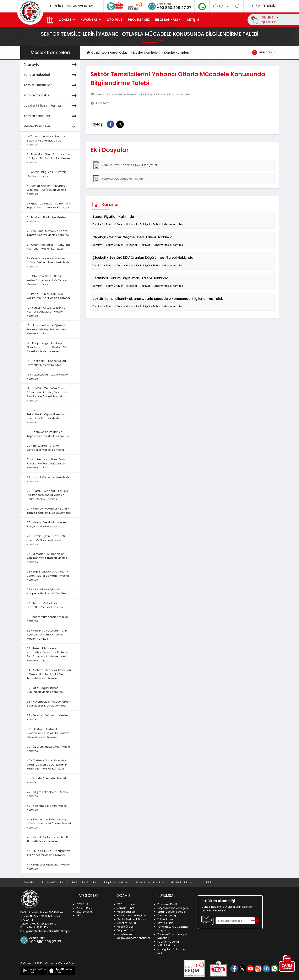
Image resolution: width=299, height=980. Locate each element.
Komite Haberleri (51, 75)
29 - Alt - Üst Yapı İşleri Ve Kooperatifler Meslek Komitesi (47, 592)
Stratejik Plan (165, 923)
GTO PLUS (115, 20)
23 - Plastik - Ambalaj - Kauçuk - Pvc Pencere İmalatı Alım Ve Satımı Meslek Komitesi (48, 495)
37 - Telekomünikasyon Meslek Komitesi (48, 717)
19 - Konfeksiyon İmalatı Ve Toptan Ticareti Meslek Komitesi (48, 434)
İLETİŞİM (193, 20)
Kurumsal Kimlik (167, 904)
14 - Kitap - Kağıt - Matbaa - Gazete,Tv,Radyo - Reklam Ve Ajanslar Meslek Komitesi (47, 347)
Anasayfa (51, 65)
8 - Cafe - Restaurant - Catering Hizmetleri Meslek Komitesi (48, 247)
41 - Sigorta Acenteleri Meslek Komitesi (47, 780)
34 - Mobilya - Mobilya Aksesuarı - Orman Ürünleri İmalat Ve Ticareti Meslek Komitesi (49, 674)
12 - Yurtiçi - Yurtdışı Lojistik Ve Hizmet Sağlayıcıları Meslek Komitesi (46, 312)
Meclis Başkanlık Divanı (131, 919)
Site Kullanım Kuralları (150, 882)
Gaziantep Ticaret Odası (107, 53)
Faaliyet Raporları (168, 942)
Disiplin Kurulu (126, 930)
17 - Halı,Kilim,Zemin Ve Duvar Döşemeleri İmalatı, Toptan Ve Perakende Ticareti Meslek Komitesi (47, 394)
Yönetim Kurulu (126, 923)
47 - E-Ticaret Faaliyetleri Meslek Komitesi (49, 867)
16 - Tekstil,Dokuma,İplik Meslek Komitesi (48, 377)
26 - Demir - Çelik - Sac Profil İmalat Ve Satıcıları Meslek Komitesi (46, 540)
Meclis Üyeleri (125, 927)
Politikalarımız (166, 919)
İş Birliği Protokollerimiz (171, 949)
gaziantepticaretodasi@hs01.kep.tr (48, 931)
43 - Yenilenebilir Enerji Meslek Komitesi (47, 808)
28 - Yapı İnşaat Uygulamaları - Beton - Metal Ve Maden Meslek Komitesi (48, 576)
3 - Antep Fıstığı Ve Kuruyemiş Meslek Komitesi (47, 174)
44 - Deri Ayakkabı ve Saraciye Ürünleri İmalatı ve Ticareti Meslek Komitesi (49, 824)
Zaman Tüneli (126, 908)
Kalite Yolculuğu (167, 915)
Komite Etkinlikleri (51, 95)
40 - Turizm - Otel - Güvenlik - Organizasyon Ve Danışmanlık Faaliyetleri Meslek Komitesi (47, 765)
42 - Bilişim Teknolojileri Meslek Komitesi (48, 794)
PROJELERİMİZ (139, 20)
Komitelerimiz (125, 934)
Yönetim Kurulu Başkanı (132, 915)
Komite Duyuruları (51, 85)
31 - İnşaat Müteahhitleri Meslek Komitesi (48, 619)
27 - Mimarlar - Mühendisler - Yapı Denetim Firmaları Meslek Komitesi (47, 558)
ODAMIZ (65, 20)
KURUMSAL (89, 20)
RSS (209, 882)
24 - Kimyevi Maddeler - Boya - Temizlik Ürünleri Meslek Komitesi (49, 511)
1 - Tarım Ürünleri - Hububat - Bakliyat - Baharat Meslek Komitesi (46, 140)
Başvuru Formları (53, 882)
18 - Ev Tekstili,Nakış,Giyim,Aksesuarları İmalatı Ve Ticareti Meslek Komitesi (48, 416)
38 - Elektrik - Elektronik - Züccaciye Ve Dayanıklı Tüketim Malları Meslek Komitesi (48, 733)
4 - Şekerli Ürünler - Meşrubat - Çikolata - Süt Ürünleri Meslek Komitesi (48, 190)
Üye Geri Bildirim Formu (51, 106)
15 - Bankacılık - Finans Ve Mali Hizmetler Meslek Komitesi (47, 363)
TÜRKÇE (221, 6)
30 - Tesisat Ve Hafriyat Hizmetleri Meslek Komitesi (45, 605)
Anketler (29, 882)
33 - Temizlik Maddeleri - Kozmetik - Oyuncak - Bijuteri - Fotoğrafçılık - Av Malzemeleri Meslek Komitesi (47, 654)
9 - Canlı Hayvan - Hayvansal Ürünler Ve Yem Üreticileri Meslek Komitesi (49, 262)
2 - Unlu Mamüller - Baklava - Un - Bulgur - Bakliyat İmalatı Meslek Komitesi (49, 158)
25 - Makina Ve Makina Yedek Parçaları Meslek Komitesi (47, 524)
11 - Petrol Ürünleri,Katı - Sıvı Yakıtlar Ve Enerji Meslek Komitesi (49, 296)
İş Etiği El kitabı (166, 945)
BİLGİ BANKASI (166, 20)
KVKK (160, 953)
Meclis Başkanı (126, 912)
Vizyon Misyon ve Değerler (173, 908)
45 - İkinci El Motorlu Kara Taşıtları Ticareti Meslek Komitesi (49, 839)
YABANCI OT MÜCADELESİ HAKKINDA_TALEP (125, 165)
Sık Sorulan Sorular (84, 882)
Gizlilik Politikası (181, 882)
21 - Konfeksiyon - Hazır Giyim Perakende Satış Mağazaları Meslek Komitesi (46, 463)
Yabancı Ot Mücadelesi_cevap (118, 179)
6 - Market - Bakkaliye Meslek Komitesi (47, 219)
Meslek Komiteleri (146, 53)
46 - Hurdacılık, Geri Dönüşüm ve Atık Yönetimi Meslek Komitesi (49, 853)
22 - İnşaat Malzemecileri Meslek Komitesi (49, 479)
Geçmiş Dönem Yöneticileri (134, 938)
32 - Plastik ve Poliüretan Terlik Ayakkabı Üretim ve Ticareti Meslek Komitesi (47, 635)
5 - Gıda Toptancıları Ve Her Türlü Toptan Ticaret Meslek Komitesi (49, 206)
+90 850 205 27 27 (174, 8)
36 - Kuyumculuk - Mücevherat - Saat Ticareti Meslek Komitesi (48, 704)
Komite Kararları (177, 53)
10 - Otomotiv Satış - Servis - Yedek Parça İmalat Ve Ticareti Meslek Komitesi (47, 280)
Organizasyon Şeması (172, 912)
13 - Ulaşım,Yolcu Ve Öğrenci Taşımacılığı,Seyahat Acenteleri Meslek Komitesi (48, 329)
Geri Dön (262, 52)
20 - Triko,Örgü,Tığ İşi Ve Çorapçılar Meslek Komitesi (45, 448)
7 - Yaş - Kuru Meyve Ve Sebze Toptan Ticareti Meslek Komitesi (48, 233)
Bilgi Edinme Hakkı (116, 882)
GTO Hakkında (126, 904)
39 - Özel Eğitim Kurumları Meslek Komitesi (49, 749)
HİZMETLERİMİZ (261, 6)
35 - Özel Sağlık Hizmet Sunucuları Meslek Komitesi (45, 690)
